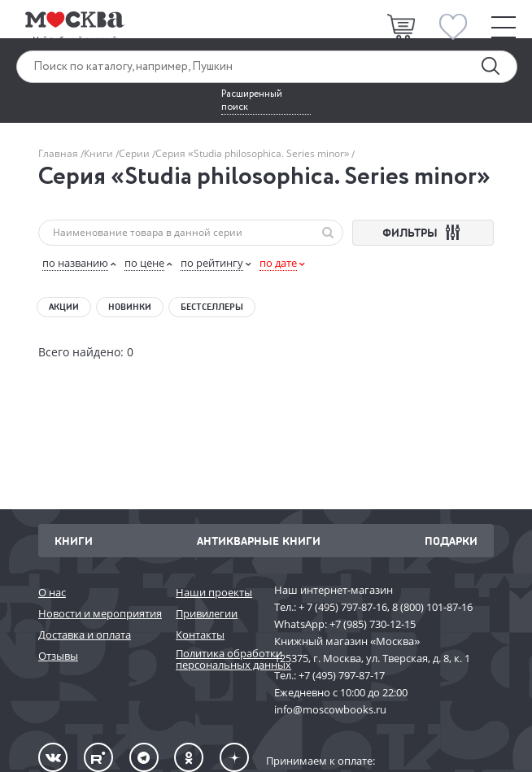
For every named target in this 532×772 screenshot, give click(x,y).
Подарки (451, 541)
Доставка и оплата (85, 635)
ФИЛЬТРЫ (423, 232)
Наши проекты (214, 592)
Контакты (200, 635)
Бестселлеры (212, 307)
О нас (52, 592)
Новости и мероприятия (99, 613)
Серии (135, 153)
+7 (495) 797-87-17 (342, 675)
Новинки (130, 307)
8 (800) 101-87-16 (432, 607)
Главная (59, 153)
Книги (100, 153)
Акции (64, 307)
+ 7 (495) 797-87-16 (343, 607)
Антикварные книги (259, 541)
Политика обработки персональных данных (217, 659)
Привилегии (207, 613)
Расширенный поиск (252, 101)
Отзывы (58, 656)
